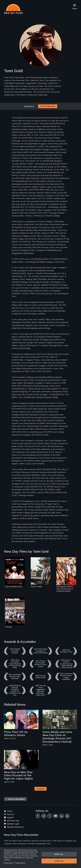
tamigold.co (29, 106)
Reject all (59, 854)
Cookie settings (20, 863)
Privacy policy (8, 863)
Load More (40, 789)
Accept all (59, 861)
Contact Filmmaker (48, 106)
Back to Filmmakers (15, 799)
